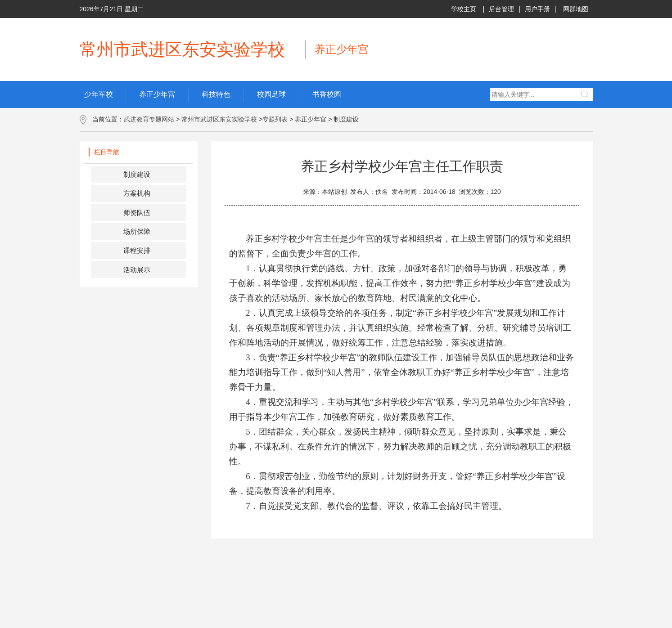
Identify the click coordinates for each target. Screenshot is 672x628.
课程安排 (137, 250)
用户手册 (537, 9)
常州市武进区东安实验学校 (219, 119)
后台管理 (501, 9)
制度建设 (137, 174)
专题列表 (275, 119)
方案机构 (137, 193)
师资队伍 (137, 213)
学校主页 (464, 9)
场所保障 (137, 231)
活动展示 (137, 270)
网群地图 (576, 9)
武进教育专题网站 (149, 119)
